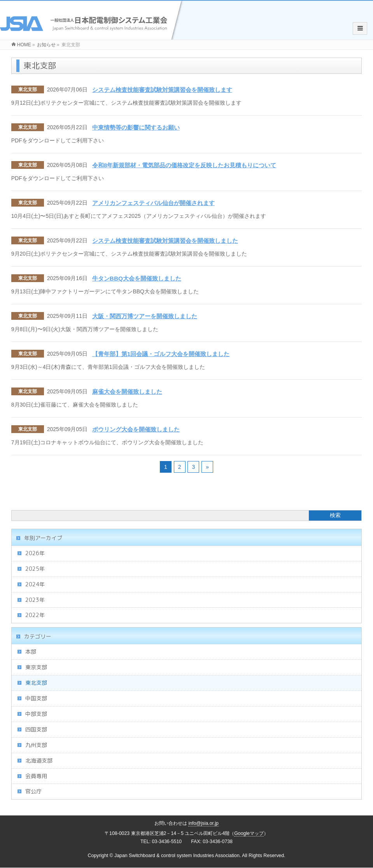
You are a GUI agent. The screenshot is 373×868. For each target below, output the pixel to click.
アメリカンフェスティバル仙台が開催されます (153, 203)
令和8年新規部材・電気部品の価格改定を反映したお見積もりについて (184, 165)
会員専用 (36, 776)
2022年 (35, 615)
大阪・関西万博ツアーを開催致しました (145, 316)
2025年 (35, 569)
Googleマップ (249, 833)
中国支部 (36, 698)
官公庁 (33, 791)
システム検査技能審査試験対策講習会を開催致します (162, 90)
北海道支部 (39, 760)
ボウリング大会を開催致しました (136, 429)
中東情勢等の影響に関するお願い (136, 127)
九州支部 (36, 745)
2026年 (35, 553)
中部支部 (36, 714)
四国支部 (36, 729)
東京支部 (36, 667)
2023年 (35, 600)
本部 (31, 651)
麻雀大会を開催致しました (127, 392)
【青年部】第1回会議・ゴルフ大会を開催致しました (161, 354)
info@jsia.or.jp (203, 823)
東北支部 (28, 89)
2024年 (35, 584)
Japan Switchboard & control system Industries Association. (178, 856)
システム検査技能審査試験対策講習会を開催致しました (165, 241)
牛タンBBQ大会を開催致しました (137, 278)
